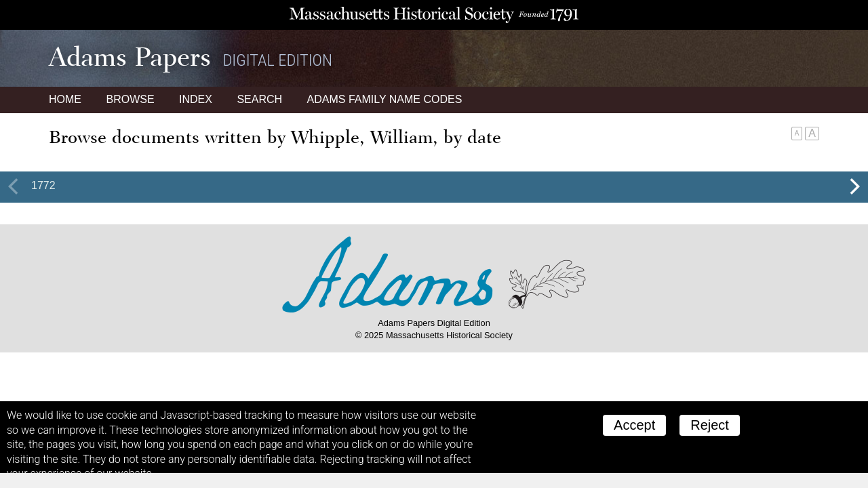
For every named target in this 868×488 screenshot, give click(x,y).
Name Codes (385, 99)
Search (259, 99)
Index (196, 99)
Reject (710, 425)
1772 (43, 185)
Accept (634, 425)
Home (65, 99)
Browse (130, 99)
